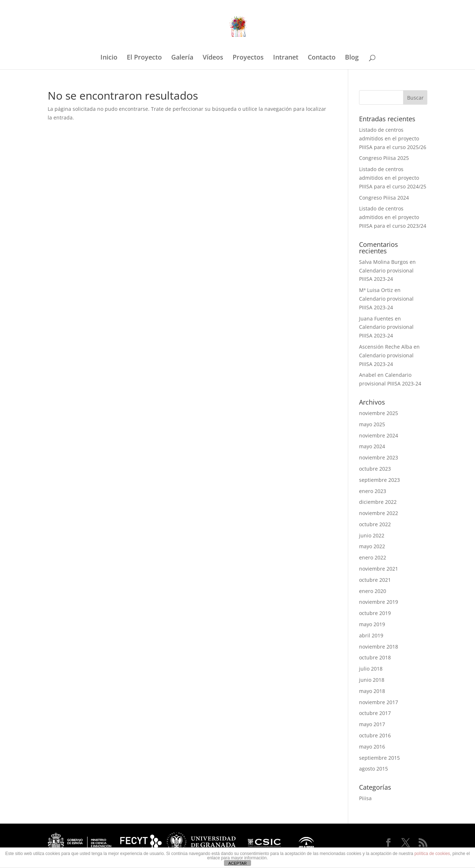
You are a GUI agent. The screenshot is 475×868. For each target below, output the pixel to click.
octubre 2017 (375, 713)
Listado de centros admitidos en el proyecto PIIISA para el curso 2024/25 (393, 178)
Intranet (286, 58)
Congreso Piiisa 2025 (384, 158)
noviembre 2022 (379, 513)
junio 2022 (372, 535)
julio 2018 (371, 669)
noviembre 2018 (379, 647)
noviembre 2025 (379, 413)
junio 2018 (372, 680)
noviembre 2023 (379, 457)
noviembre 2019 (379, 602)
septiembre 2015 (379, 758)
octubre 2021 (375, 580)
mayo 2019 (372, 624)
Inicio (109, 58)
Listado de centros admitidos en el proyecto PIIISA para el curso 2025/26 (393, 138)
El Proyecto (144, 58)
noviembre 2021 (379, 569)
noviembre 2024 (379, 435)
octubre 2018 (375, 657)
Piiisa (365, 798)
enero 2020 (373, 591)
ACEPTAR (237, 863)
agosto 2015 (373, 769)
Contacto (322, 58)
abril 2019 (371, 635)
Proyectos (248, 58)
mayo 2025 (372, 424)
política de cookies (432, 854)
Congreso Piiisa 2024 (384, 198)
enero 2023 (373, 491)
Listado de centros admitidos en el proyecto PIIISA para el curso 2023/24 (393, 217)
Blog (352, 58)
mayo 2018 (372, 691)
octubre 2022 (375, 524)
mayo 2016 (372, 747)
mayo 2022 (372, 546)
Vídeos (213, 58)
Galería (182, 58)
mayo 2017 (372, 724)
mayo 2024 (372, 446)
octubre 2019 (375, 613)
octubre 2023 (375, 469)
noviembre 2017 (379, 702)
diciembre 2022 (378, 502)
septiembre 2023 (379, 480)
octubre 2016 (375, 735)
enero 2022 (373, 557)
